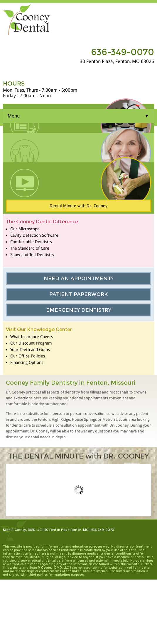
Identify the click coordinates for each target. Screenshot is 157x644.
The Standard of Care (30, 248)
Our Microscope (25, 229)
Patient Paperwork (78, 294)
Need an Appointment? (79, 278)
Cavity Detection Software (34, 235)
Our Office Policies (28, 356)
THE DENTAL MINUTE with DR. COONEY (79, 456)
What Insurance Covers (32, 337)
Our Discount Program (31, 343)
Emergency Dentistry (79, 310)
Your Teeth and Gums (30, 350)
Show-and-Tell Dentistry (32, 255)
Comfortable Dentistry (31, 242)
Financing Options (27, 362)
